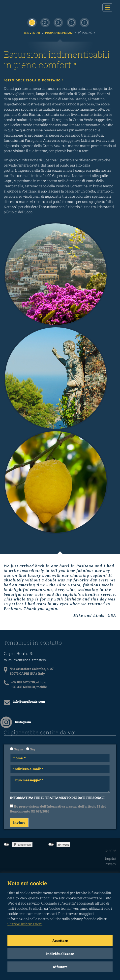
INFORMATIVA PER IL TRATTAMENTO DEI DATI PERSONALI (57, 798)
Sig (30, 749)
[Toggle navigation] (107, 7)
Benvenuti (32, 33)
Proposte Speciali (59, 33)
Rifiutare (60, 967)
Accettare (60, 941)
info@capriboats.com (29, 701)
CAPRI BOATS (29, 8)
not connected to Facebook (7, 844)
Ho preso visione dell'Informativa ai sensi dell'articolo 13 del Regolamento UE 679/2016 (58, 809)
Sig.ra (16, 749)
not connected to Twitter (51, 844)
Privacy (111, 864)
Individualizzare (60, 954)
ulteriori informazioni (25, 924)
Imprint (111, 859)
